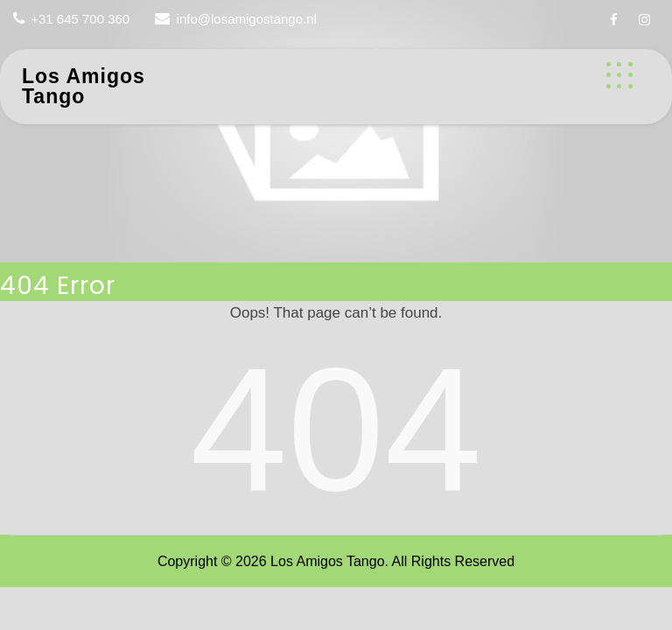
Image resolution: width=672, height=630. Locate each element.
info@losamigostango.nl (247, 19)
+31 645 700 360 (80, 19)
